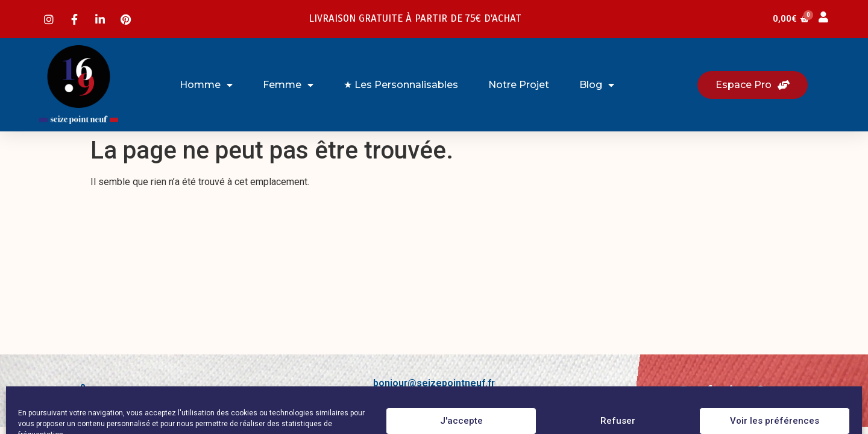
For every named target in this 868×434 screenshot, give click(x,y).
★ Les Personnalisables (401, 85)
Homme (206, 85)
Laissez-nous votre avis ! (157, 392)
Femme (288, 85)
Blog (597, 85)
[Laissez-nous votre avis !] (82, 391)
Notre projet (519, 85)
